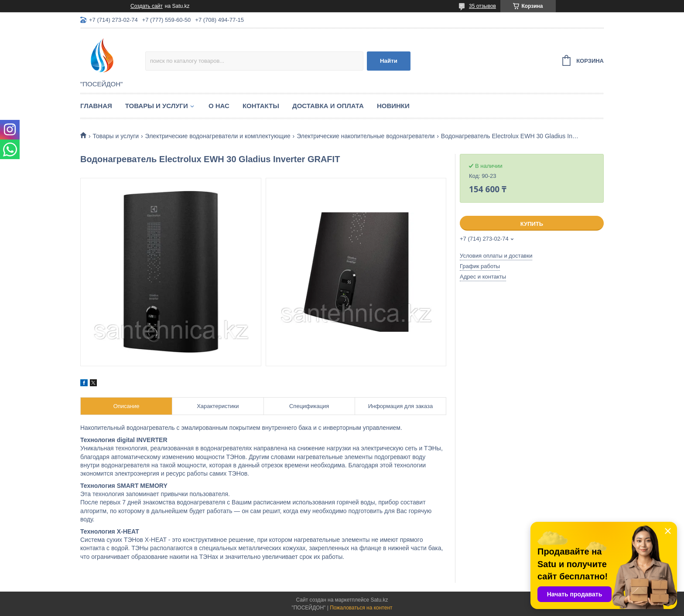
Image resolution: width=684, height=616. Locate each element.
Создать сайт (147, 6)
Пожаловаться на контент (361, 608)
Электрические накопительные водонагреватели (366, 136)
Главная (96, 106)
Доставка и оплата (328, 106)
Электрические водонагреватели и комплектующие (218, 136)
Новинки (393, 106)
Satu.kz (379, 600)
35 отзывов (482, 6)
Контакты (261, 106)
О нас (219, 106)
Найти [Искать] (389, 61)
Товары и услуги (157, 106)
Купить (532, 224)
